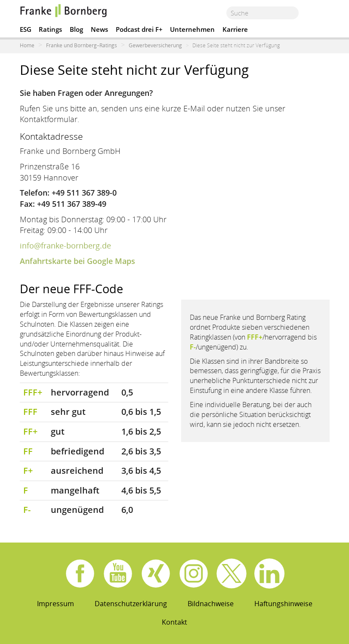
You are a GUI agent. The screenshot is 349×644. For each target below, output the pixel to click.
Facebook (80, 573)
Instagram (194, 573)
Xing (156, 573)
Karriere (235, 29)
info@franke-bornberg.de (65, 245)
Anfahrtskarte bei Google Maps (77, 261)
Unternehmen (192, 29)
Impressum (56, 604)
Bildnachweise (211, 604)
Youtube (118, 573)
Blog (76, 29)
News (99, 29)
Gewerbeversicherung (155, 45)
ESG (26, 29)
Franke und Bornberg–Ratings (82, 45)
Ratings (50, 29)
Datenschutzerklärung (131, 604)
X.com (232, 573)
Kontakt (174, 622)
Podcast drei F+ (139, 29)
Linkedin (269, 573)
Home (27, 45)
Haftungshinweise (283, 604)
